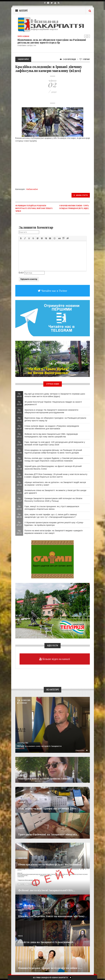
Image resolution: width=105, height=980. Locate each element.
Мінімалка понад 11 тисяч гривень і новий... (45, 779)
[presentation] (21, 238)
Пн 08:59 (19, 508)
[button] (21, 238)
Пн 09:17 (19, 500)
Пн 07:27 (19, 524)
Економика (22, 802)
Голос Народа (22, 772)
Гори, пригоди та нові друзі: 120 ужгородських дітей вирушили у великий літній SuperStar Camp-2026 (55, 443)
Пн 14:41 (19, 419)
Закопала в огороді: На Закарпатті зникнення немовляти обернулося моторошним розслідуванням (51, 411)
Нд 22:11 (19, 532)
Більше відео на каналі (56, 659)
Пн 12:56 (19, 451)
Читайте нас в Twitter (54, 291)
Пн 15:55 (19, 403)
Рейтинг (85, 59)
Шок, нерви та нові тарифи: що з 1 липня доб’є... (48, 809)
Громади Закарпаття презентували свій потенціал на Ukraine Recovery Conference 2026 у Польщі (53, 500)
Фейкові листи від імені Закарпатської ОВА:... (47, 890)
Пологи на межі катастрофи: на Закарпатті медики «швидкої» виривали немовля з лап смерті (54, 532)
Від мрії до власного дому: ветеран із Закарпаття (39, 746)
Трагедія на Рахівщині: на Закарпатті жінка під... (48, 834)
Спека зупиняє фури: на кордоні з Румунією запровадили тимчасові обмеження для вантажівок (52, 427)
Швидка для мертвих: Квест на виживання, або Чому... (52, 916)
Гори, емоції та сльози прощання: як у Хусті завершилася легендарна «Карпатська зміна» (52, 508)
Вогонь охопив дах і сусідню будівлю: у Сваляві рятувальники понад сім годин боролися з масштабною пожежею (54, 459)
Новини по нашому (24, 884)
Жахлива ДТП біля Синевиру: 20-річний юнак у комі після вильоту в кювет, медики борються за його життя (56, 475)
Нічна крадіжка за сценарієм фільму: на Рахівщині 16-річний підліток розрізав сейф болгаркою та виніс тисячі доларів (53, 451)
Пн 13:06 (19, 443)
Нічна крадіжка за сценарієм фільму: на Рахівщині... (51, 864)
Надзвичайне (32, 189)
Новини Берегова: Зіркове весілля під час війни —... (50, 968)
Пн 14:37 (19, 427)
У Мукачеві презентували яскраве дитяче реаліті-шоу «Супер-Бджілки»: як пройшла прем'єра (54, 524)
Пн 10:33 (19, 484)
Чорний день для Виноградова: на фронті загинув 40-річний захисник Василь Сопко (53, 467)
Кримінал (21, 828)
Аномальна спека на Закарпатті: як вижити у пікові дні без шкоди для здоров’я (55, 492)
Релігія (20, 936)
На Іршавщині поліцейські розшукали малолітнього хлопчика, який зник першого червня (34, 208)
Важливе (21, 910)
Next (88, 36)
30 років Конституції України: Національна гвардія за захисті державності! (53, 403)
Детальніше (81, 750)
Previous (86, 36)
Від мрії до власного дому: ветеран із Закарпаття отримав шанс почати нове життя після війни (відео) (55, 395)
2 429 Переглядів (68, 59)
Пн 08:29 (19, 516)
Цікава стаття (81, 195)
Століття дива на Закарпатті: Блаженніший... (47, 942)
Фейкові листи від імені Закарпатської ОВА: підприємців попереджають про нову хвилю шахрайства (51, 435)
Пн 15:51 (19, 411)
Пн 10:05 (19, 492)
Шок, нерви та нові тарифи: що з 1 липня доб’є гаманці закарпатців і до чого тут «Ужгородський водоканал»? (51, 516)
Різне (20, 962)
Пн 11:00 (19, 475)
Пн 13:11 (19, 435)
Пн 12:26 (19, 459)
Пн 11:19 (19, 467)
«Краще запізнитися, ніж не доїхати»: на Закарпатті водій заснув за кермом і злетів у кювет (55, 484)
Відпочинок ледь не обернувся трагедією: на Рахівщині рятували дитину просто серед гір (52, 41)
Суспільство (23, 743)
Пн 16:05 (19, 395)
